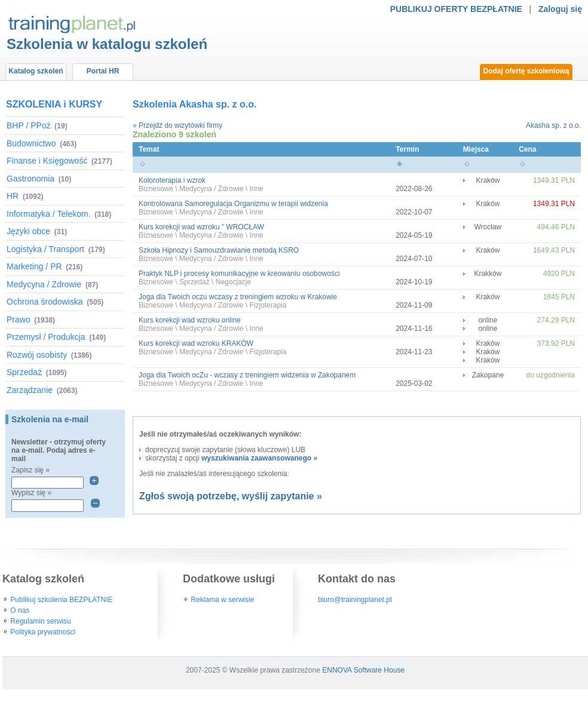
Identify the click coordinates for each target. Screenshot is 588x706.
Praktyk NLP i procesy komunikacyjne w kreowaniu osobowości (239, 274)
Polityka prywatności (43, 632)
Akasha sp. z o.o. (553, 125)
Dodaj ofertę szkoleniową (526, 71)
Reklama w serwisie (222, 600)
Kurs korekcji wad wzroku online (190, 320)
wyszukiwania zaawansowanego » (259, 458)
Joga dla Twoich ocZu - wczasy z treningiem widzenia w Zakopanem (247, 375)
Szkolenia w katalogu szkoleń (107, 44)
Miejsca (476, 149)
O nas (20, 610)
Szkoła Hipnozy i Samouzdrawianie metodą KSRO (219, 250)
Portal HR (103, 71)
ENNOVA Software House (363, 670)
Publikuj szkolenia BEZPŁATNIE (61, 600)
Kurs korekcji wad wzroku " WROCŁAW (201, 227)
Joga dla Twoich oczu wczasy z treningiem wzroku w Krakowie (238, 297)
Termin (407, 149)
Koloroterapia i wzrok (172, 180)
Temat (149, 149)
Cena (527, 149)
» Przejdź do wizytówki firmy (177, 125)
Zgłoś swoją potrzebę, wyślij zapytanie (227, 496)
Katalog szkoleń (36, 71)
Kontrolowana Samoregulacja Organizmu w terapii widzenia (233, 204)
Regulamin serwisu (40, 621)
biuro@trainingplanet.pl (355, 600)
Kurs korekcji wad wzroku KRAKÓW (196, 343)
